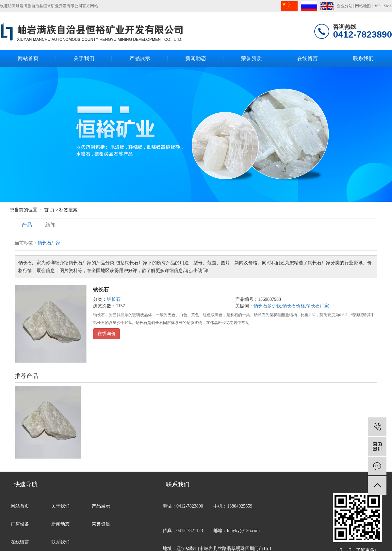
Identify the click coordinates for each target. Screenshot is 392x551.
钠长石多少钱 (267, 306)
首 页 (49, 210)
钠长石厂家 (318, 306)
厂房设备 (20, 524)
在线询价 (106, 334)
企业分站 (345, 6)
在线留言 (307, 58)
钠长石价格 (294, 306)
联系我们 (363, 58)
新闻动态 (196, 58)
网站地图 (363, 6)
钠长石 (101, 290)
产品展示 (140, 58)
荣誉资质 (252, 58)
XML (388, 6)
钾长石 (114, 299)
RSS (377, 6)
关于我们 (84, 58)
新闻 (50, 225)
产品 (27, 225)
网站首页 (28, 58)
